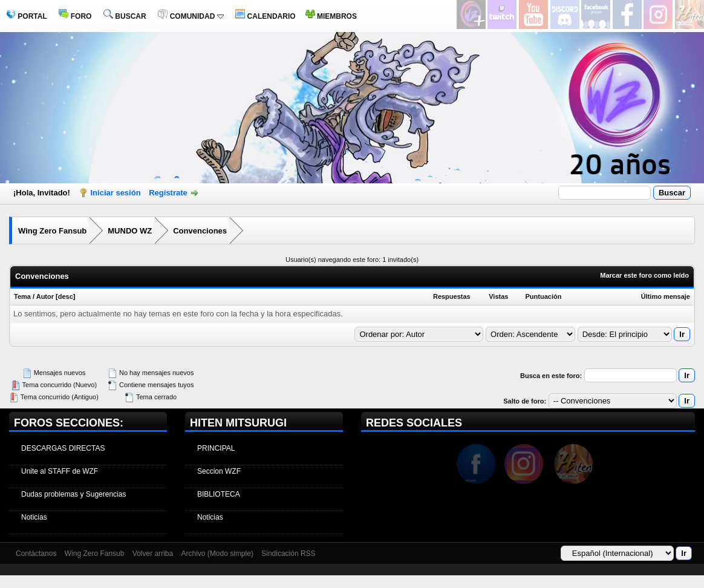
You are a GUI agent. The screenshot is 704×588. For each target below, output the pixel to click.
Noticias (34, 517)
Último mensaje (666, 296)
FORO (75, 16)
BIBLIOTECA (219, 494)
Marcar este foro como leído (644, 275)
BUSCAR (125, 16)
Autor (45, 296)
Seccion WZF (219, 471)
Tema (22, 296)
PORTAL (27, 16)
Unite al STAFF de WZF (60, 471)
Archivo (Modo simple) (217, 554)
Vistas (498, 296)
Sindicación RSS (288, 554)
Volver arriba (153, 554)
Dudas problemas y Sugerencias (73, 494)
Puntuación (544, 296)
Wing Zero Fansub (52, 231)
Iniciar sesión (116, 193)
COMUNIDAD (191, 16)
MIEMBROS (331, 16)
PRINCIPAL (216, 448)
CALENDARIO (265, 16)
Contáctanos (36, 554)
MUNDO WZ (130, 231)
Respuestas (452, 296)
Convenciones (200, 231)
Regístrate (168, 193)
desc (66, 296)
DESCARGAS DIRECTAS (63, 448)
